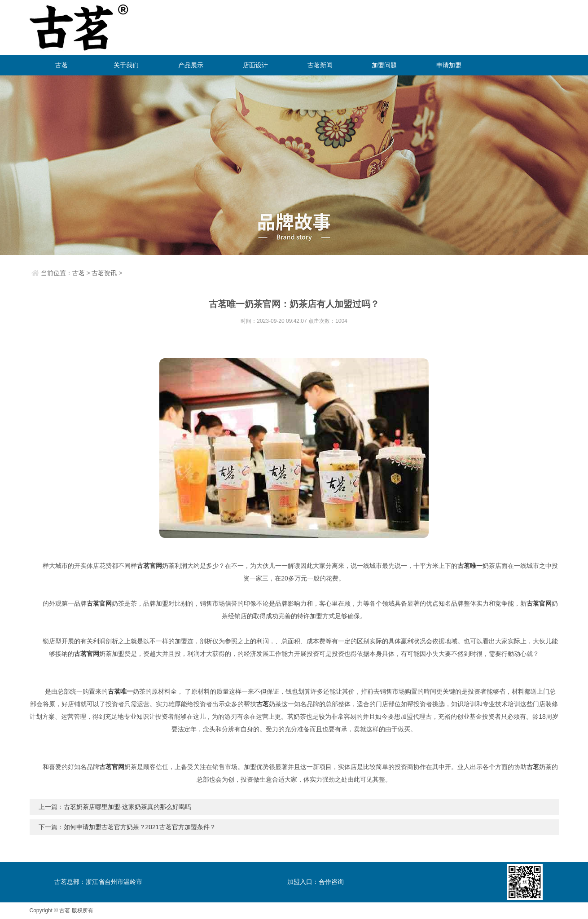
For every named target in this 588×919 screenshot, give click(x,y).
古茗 (61, 65)
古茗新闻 (320, 65)
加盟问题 (384, 65)
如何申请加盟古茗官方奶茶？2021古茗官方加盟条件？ (140, 827)
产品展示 (191, 65)
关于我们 (126, 65)
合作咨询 (331, 882)
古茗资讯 (104, 273)
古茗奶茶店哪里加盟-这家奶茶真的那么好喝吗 (128, 807)
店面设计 (255, 65)
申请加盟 (449, 65)
